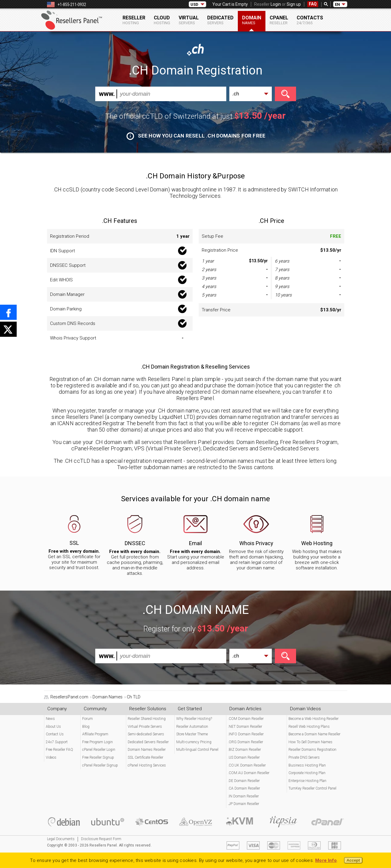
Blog (86, 727)
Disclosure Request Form (101, 839)
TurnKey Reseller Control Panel (312, 788)
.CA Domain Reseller (244, 788)
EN (337, 4)
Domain (252, 20)
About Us (53, 727)
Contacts (310, 20)
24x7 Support (57, 742)
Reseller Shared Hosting (147, 719)
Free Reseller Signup (98, 757)
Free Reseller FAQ (59, 750)
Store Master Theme (192, 734)
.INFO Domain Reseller (246, 734)
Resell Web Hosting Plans (309, 727)
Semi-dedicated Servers (146, 734)
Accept (353, 860)
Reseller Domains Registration (312, 750)
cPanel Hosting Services (147, 765)
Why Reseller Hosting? (194, 719)
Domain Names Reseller (147, 750)
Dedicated (220, 20)
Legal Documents (61, 839)
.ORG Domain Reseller (245, 742)
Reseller (134, 20)
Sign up (294, 4)
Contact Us (55, 734)
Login (276, 4)
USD (194, 4)
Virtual (189, 20)
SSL (74, 543)
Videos (51, 757)
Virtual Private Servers (145, 727)
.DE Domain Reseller (244, 781)
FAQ (313, 4)
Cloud (162, 20)
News (50, 719)
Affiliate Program (95, 734)
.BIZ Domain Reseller (244, 750)
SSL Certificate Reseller (145, 757)
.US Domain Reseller (244, 757)
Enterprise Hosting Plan (307, 781)
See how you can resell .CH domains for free (196, 136)
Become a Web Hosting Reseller (313, 719)
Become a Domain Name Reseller (314, 734)
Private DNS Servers (304, 757)
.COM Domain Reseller (246, 719)
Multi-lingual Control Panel (197, 750)
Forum (88, 719)
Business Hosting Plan (307, 765)
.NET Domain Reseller (245, 727)
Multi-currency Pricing (194, 742)
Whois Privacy (256, 543)
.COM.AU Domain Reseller (249, 773)
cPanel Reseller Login (99, 750)
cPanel (279, 20)
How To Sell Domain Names (310, 742)
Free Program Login (98, 742)
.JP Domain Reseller (243, 804)
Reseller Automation (192, 727)
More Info (326, 860)
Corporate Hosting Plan (307, 773)
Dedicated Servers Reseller (148, 742)
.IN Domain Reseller (243, 796)
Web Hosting (317, 543)
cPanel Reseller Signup (100, 765)
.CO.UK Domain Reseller (247, 765)
